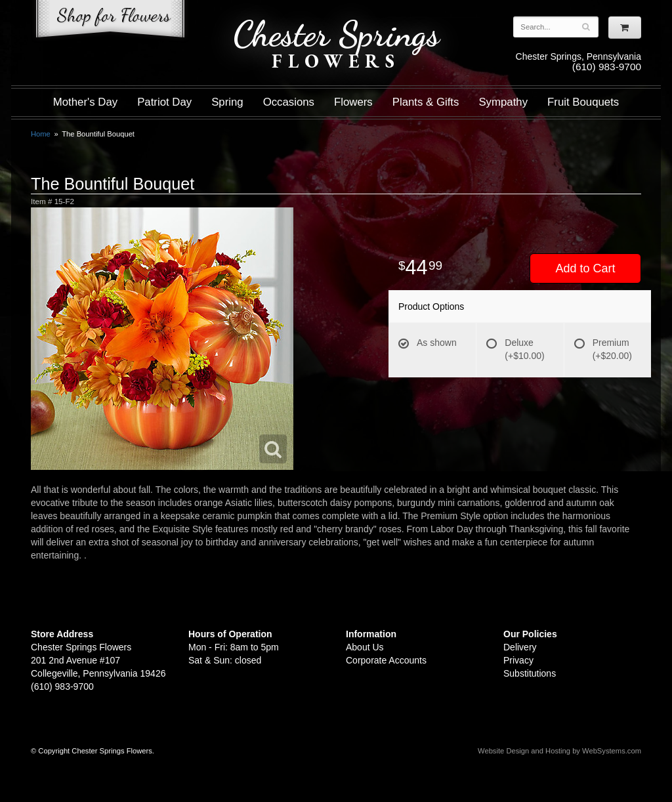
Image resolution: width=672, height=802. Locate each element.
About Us (365, 647)
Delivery (520, 647)
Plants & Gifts (426, 102)
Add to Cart (585, 268)
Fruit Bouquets (583, 102)
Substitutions (530, 673)
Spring (227, 102)
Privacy (518, 660)
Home (41, 134)
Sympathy (503, 102)
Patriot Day (164, 102)
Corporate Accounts (386, 660)
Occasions (289, 102)
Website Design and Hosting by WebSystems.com (559, 751)
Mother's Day (85, 102)
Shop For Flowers (110, 21)
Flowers (353, 102)
